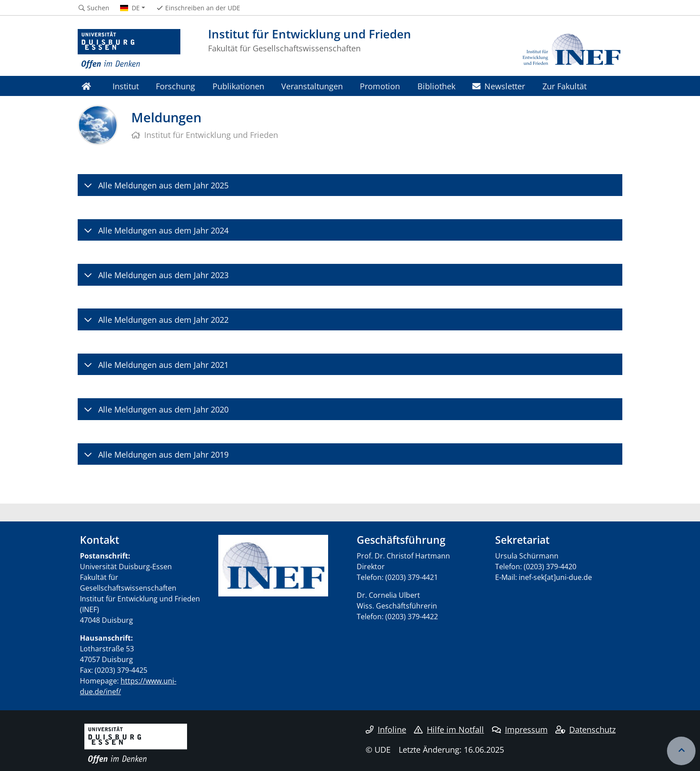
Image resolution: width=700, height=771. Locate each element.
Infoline (386, 729)
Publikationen (238, 86)
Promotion (380, 86)
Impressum (520, 729)
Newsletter (499, 86)
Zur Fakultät (565, 86)
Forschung (175, 86)
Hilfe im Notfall (449, 729)
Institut (126, 86)
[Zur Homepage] (129, 49)
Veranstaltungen (312, 86)
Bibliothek (436, 86)
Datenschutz (585, 729)
